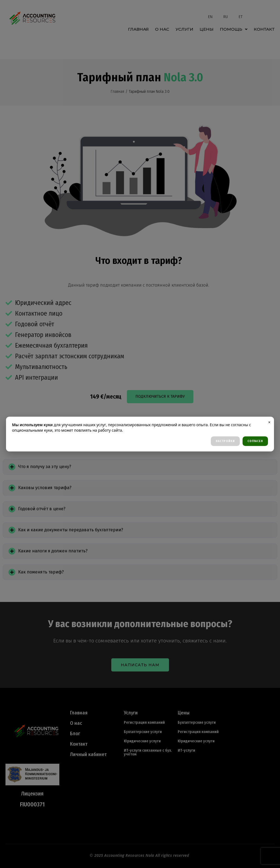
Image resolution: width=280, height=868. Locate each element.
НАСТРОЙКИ (225, 441)
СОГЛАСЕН (255, 441)
